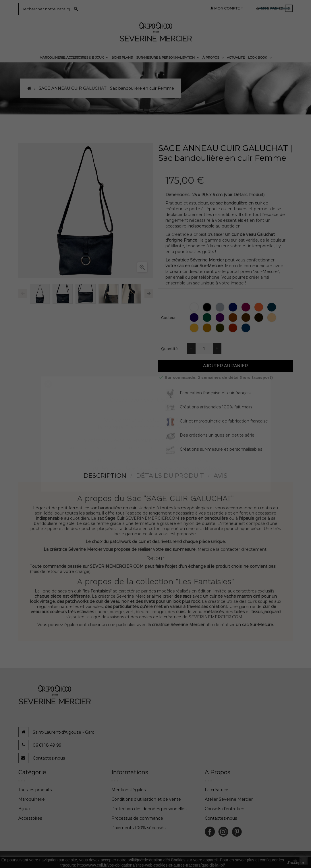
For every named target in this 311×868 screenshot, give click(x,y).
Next (149, 294)
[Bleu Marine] (234, 307)
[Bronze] (221, 328)
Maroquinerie (32, 799)
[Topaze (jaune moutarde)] (195, 328)
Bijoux (24, 809)
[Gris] (221, 307)
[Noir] (208, 307)
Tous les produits (35, 790)
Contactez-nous (49, 758)
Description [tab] (105, 476)
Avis (221, 476)
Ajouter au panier (225, 366)
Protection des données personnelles (149, 809)
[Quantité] (204, 349)
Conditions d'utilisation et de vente (146, 799)
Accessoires (30, 818)
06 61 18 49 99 (47, 745)
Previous (23, 294)
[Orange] (259, 307)
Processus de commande (137, 818)
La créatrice (217, 790)
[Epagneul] (234, 318)
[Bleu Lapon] (272, 307)
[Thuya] (208, 318)
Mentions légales (129, 790)
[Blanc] (195, 307)
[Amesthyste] (195, 318)
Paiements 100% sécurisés (138, 828)
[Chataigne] (247, 318)
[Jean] (247, 328)
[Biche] (272, 318)
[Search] (47, 9)
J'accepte (295, 863)
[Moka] (259, 318)
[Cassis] (221, 318)
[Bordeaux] (247, 307)
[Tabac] (208, 328)
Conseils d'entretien (225, 809)
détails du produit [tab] (170, 476)
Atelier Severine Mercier (229, 799)
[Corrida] (234, 328)
